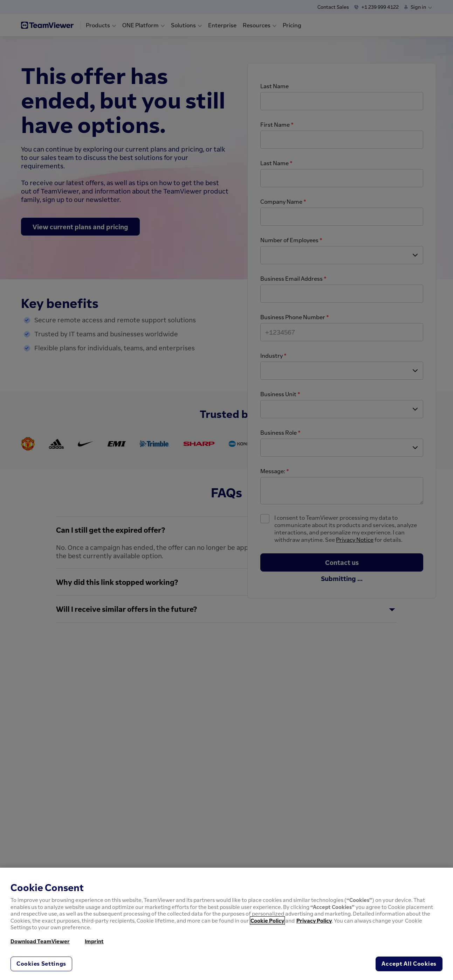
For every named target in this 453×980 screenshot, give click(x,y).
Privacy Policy (314, 920)
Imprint (94, 941)
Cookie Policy (267, 920)
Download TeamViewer (40, 941)
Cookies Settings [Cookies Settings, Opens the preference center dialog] (41, 964)
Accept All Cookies (409, 964)
